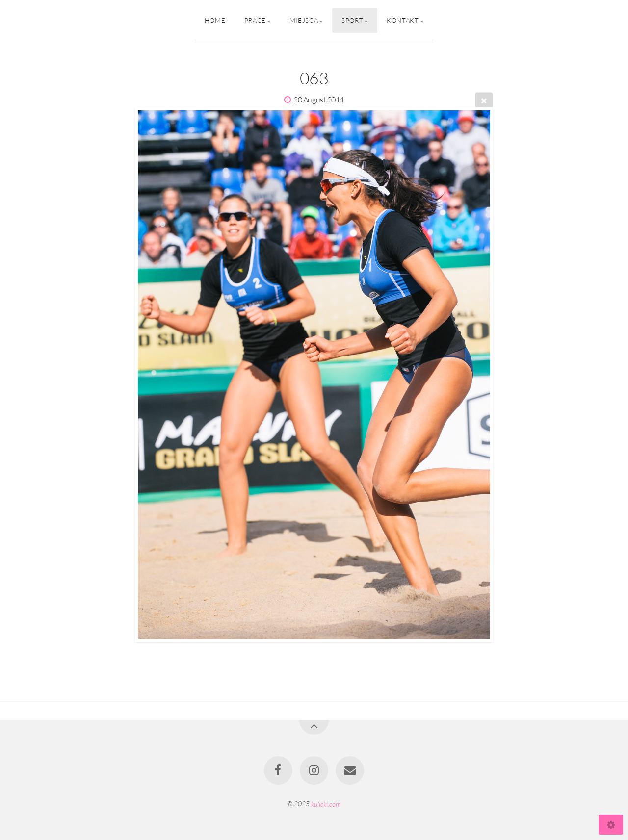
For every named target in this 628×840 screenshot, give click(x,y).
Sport (352, 20)
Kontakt (403, 20)
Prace (255, 20)
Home (215, 20)
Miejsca (304, 20)
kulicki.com (326, 803)
